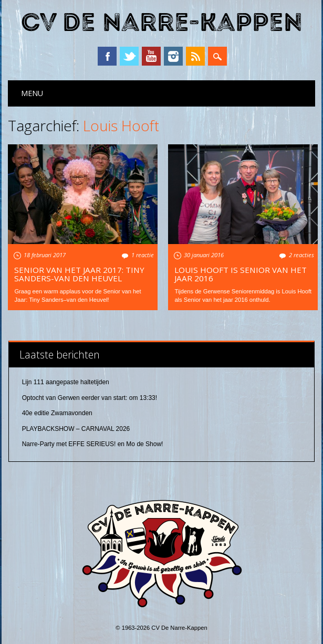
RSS (195, 56)
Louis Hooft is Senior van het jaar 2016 (241, 274)
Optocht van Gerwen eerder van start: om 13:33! (90, 398)
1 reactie (143, 255)
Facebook (107, 56)
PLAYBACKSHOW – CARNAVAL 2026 (76, 429)
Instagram (173, 56)
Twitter (129, 56)
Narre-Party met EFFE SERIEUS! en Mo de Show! (93, 444)
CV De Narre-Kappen (162, 23)
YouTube (151, 56)
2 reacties (301, 255)
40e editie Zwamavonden (57, 413)
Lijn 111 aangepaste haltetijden (66, 382)
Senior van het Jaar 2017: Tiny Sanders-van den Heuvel (79, 274)
